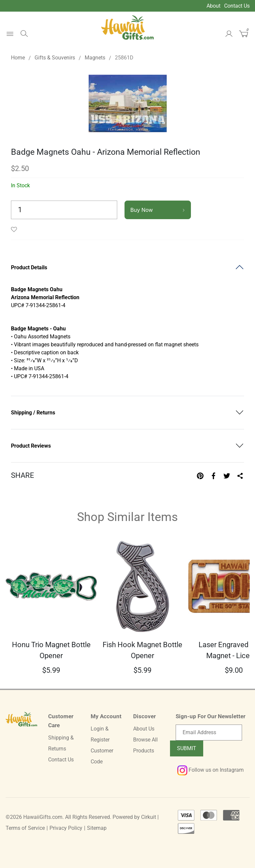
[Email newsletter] (209, 733)
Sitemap (97, 828)
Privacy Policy (66, 828)
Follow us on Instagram (211, 770)
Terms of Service (25, 828)
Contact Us (237, 6)
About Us (144, 729)
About (213, 6)
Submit (187, 748)
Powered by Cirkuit (134, 817)
